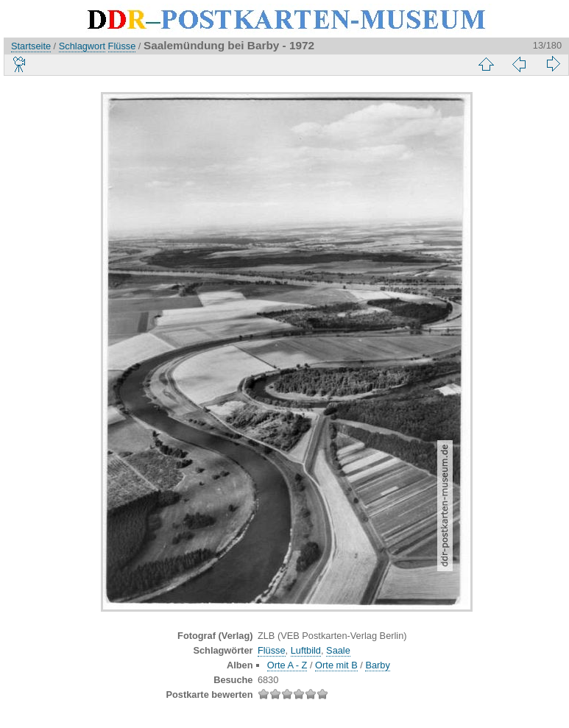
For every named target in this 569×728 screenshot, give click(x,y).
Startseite (31, 46)
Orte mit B (336, 665)
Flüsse (122, 46)
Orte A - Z (287, 665)
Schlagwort (82, 46)
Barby (377, 665)
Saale (338, 650)
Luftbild (306, 650)
